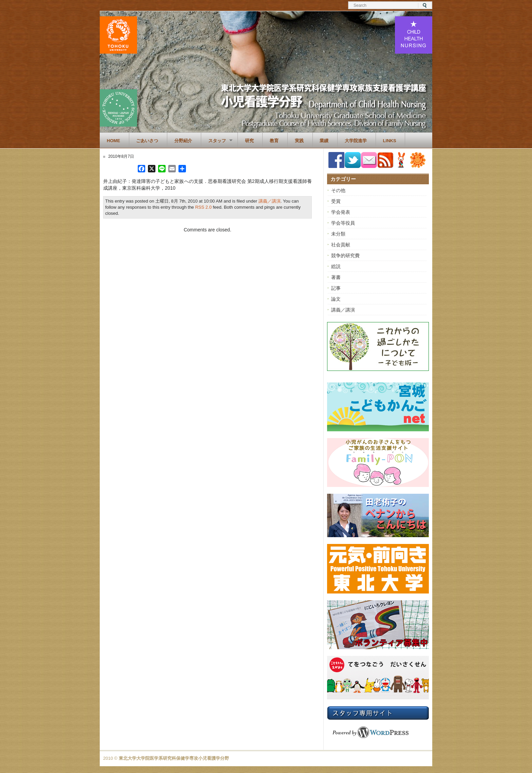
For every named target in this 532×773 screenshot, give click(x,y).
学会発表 (341, 212)
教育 (274, 141)
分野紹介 (183, 141)
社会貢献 (341, 245)
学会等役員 (343, 223)
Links (390, 141)
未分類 (338, 234)
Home (113, 141)
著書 (336, 277)
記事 (336, 288)
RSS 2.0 (203, 207)
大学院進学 (356, 141)
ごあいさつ (147, 141)
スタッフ (217, 141)
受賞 (336, 201)
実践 (299, 141)
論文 (336, 299)
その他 (338, 190)
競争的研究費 (345, 256)
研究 (249, 141)
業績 (324, 141)
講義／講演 (270, 201)
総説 (336, 266)
